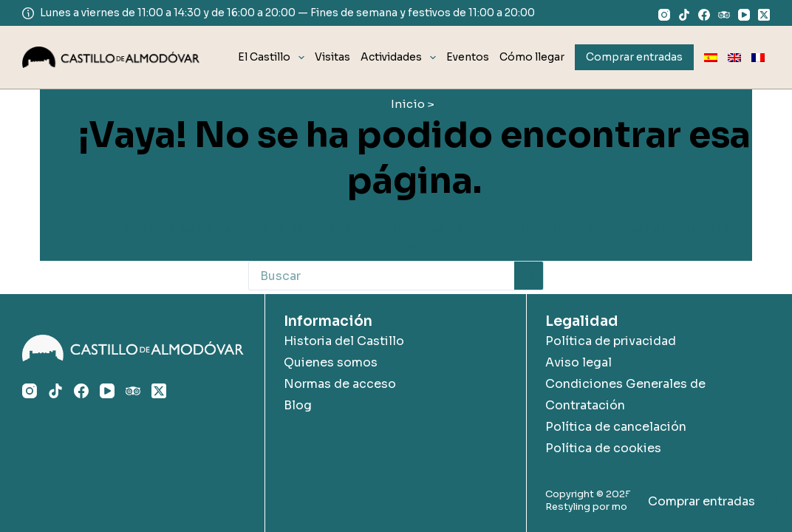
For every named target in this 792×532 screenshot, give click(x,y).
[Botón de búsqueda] (529, 276)
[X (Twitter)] (764, 15)
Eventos (468, 57)
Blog (298, 405)
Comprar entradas (701, 501)
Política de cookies (603, 448)
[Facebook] (704, 15)
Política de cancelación (616, 427)
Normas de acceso (340, 384)
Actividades (401, 58)
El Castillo (274, 58)
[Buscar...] (381, 276)
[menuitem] (711, 57)
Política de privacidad (611, 341)
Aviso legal (578, 362)
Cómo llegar (532, 57)
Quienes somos (331, 362)
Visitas (332, 57)
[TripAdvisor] (724, 15)
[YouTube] (744, 15)
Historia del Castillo (344, 341)
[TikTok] (684, 15)
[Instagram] (664, 15)
